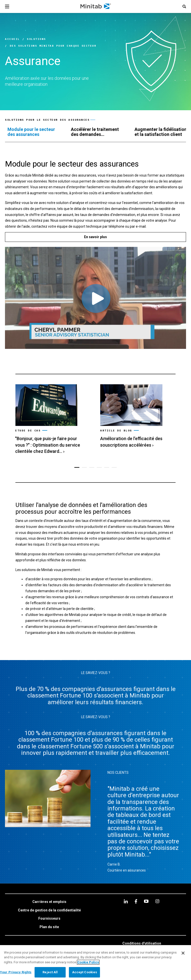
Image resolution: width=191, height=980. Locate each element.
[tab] (34, 132)
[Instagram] (157, 901)
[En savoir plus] (95, 237)
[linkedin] (126, 901)
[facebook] (136, 901)
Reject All (50, 972)
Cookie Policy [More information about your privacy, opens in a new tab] (88, 962)
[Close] (183, 953)
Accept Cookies (85, 972)
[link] (53, 420)
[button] (184, 6)
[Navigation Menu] (7, 6)
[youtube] (146, 901)
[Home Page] (96, 6)
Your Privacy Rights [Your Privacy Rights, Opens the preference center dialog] (16, 972)
